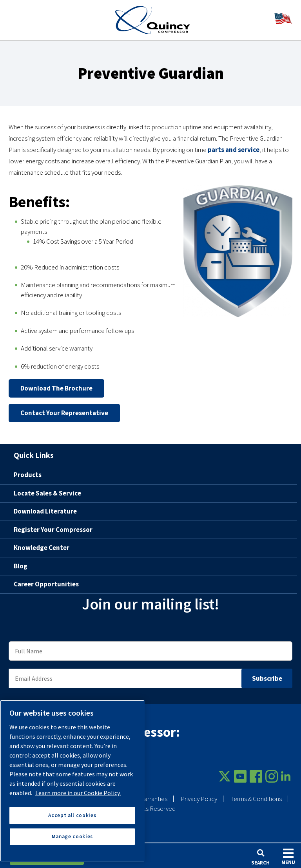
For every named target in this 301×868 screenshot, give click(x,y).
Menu (288, 856)
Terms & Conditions (256, 799)
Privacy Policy (199, 799)
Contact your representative (64, 413)
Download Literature (45, 511)
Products (28, 475)
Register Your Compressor (53, 530)
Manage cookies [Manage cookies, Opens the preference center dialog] (72, 836)
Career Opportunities (46, 584)
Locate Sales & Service (47, 493)
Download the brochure (56, 388)
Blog (21, 566)
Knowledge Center (42, 548)
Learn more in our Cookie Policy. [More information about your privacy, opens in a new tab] (78, 793)
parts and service (234, 150)
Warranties (153, 799)
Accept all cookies (72, 815)
